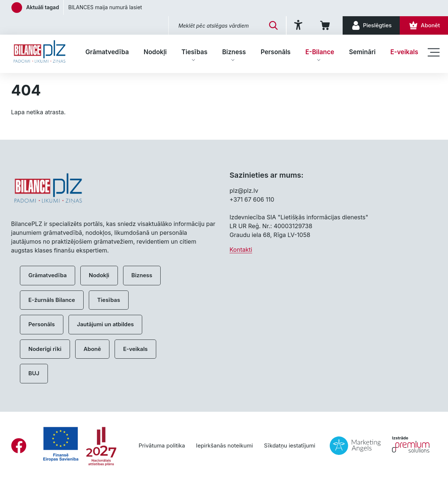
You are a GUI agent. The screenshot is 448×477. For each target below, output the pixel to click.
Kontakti (241, 250)
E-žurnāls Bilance (52, 300)
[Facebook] (19, 446)
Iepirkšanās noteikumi (224, 445)
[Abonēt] (424, 25)
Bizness (234, 52)
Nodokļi (155, 52)
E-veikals (404, 52)
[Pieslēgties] (371, 25)
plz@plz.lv (244, 191)
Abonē (92, 349)
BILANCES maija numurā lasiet (105, 7)
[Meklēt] (273, 25)
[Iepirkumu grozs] (326, 25)
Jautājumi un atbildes (106, 324)
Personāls (275, 52)
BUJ (34, 373)
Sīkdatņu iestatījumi (289, 445)
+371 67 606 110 (252, 199)
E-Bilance (320, 52)
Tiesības (195, 52)
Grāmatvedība (107, 52)
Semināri (362, 52)
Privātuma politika (162, 445)
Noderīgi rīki (45, 349)
